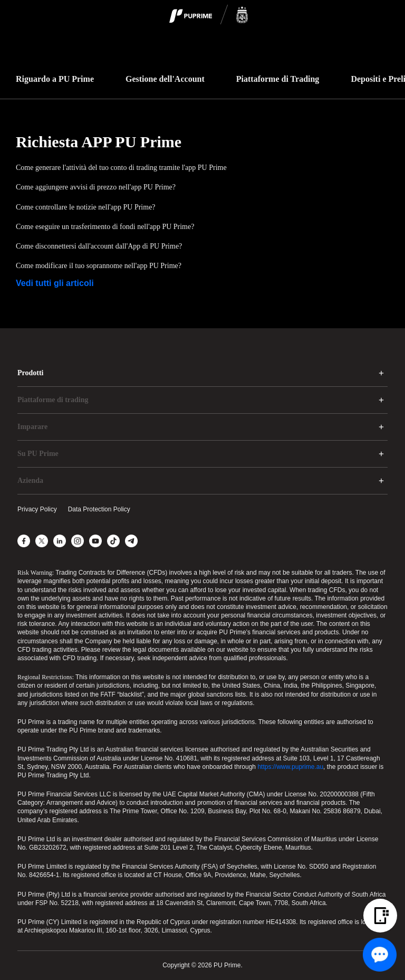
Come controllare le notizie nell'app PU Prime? (86, 207)
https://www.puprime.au (290, 767)
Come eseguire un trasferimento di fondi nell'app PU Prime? (105, 227)
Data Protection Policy (99, 509)
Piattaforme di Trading (278, 79)
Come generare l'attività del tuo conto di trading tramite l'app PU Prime (121, 168)
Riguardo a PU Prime (55, 79)
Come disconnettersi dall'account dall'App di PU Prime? (99, 246)
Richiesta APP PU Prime (99, 142)
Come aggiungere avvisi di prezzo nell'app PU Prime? (96, 187)
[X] (42, 541)
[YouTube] (95, 541)
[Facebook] (24, 541)
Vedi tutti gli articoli (55, 283)
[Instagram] (78, 541)
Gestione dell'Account (165, 79)
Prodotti (31, 373)
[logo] (209, 15)
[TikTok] (113, 541)
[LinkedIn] (60, 541)
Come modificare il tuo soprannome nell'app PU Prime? (99, 266)
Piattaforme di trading (53, 400)
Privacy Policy (37, 509)
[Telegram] (131, 541)
